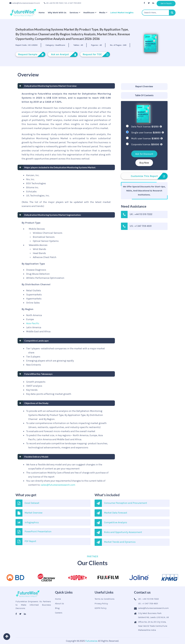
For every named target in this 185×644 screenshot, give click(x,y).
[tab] (144, 87)
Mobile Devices (37, 229)
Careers (59, 613)
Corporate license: (147, 144)
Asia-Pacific (33, 323)
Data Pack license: (146, 127)
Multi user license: (147, 138)
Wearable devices (38, 245)
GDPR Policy (100, 608)
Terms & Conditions (105, 599)
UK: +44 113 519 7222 (53, 3)
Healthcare (89, 13)
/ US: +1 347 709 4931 (72, 3)
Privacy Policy (101, 603)
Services (74, 13)
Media (102, 13)
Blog (57, 608)
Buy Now (144, 163)
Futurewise (91, 641)
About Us (59, 603)
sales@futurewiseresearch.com (25, 3)
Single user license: (147, 133)
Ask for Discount (144, 154)
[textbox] (159, 13)
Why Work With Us (57, 13)
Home (42, 13)
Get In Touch (166, 3)
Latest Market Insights (122, 13)
